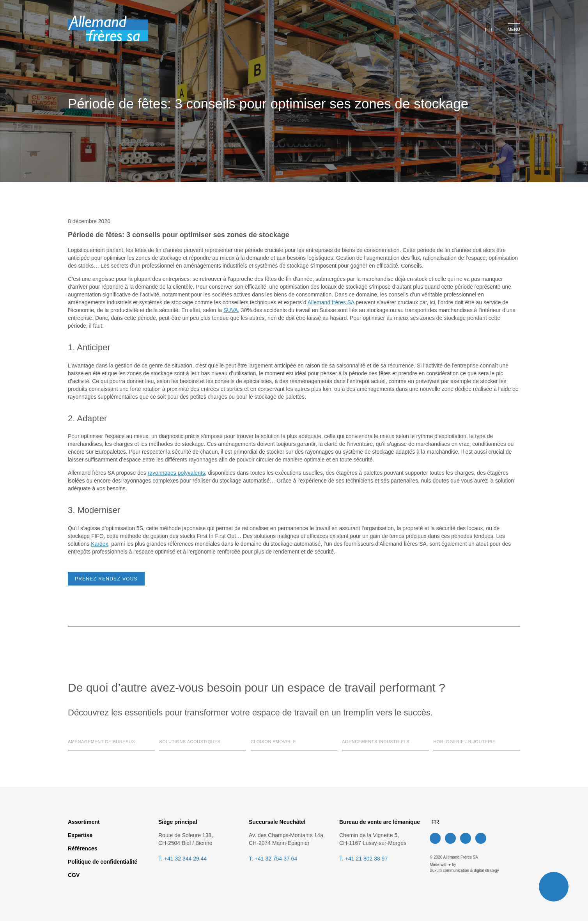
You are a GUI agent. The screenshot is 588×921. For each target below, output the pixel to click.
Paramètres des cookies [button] (247, 488)
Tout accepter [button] (304, 488)
